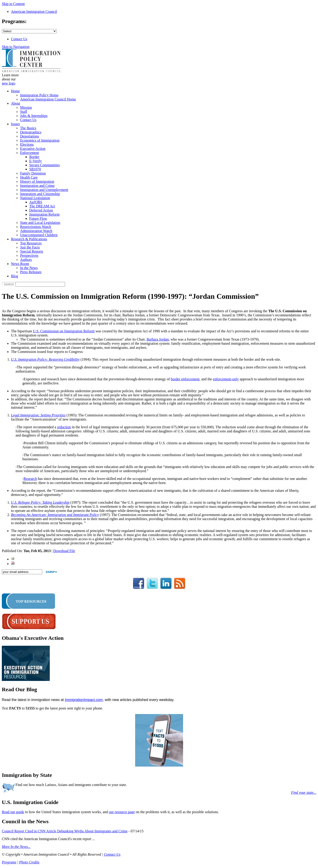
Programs (9, 862)
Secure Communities (45, 165)
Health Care (29, 177)
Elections (27, 144)
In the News (29, 268)
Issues (15, 124)
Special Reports (32, 251)
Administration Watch (36, 231)
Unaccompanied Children (39, 235)
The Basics (28, 128)
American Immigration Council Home (48, 99)
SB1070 (35, 169)
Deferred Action (41, 210)
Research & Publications (29, 239)
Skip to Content (13, 4)
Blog (14, 276)
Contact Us (19, 39)
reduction (64, 427)
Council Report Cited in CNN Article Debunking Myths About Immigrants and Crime (65, 831)
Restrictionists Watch (36, 227)
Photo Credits (29, 862)
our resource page (122, 812)
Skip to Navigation (16, 47)
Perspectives (29, 255)
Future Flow (38, 218)
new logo (9, 83)
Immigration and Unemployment (44, 190)
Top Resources (31, 243)
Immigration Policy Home (39, 95)
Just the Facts (30, 247)
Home (15, 91)
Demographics (31, 132)
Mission (26, 107)
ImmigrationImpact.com (84, 700)
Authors (26, 260)
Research (30, 479)
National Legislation (35, 198)
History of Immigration (37, 181)
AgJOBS (36, 202)
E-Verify (35, 161)
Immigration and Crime (37, 186)
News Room (20, 264)
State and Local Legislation (40, 223)
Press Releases (31, 272)
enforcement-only (226, 379)
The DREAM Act (42, 206)
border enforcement (185, 379)
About (16, 103)
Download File (64, 551)
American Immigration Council (34, 12)
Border (34, 157)
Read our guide (13, 812)
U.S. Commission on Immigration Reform (64, 331)
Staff (24, 112)
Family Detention (33, 173)
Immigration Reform (44, 214)
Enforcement (30, 153)
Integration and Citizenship (40, 194)
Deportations (30, 136)
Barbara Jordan (158, 339)
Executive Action (33, 149)
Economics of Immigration (40, 140)
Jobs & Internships (34, 116)
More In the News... (16, 847)
